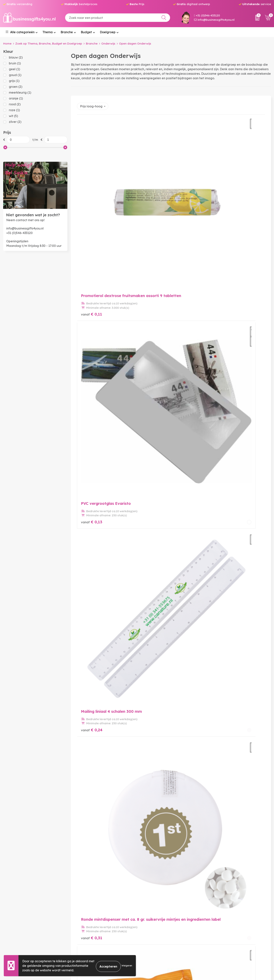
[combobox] (118, 18)
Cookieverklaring (219, 917)
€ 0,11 (92, 201)
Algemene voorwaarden (225, 911)
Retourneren (148, 923)
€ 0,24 (217, 201)
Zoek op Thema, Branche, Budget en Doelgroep (49, 43)
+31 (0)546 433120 (207, 15)
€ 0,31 (92, 296)
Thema (48, 32)
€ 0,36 (217, 296)
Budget (86, 32)
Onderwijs (108, 43)
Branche (67, 32)
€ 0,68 (217, 391)
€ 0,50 (92, 391)
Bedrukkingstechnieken (88, 923)
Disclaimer (214, 929)
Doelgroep (108, 32)
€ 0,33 (154, 296)
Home (7, 43)
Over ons (77, 911)
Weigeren (127, 966)
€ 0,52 (154, 390)
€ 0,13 (154, 201)
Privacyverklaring (220, 923)
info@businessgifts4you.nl (214, 20)
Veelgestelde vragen (86, 917)
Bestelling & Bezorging (155, 911)
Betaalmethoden (151, 917)
